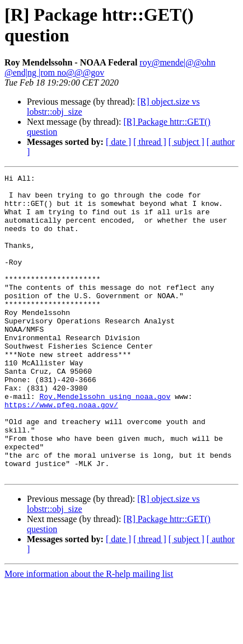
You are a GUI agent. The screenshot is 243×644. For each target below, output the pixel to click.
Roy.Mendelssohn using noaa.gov (105, 441)
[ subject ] (186, 142)
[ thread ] (150, 142)
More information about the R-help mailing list (89, 634)
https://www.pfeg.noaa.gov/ (61, 452)
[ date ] (118, 142)
